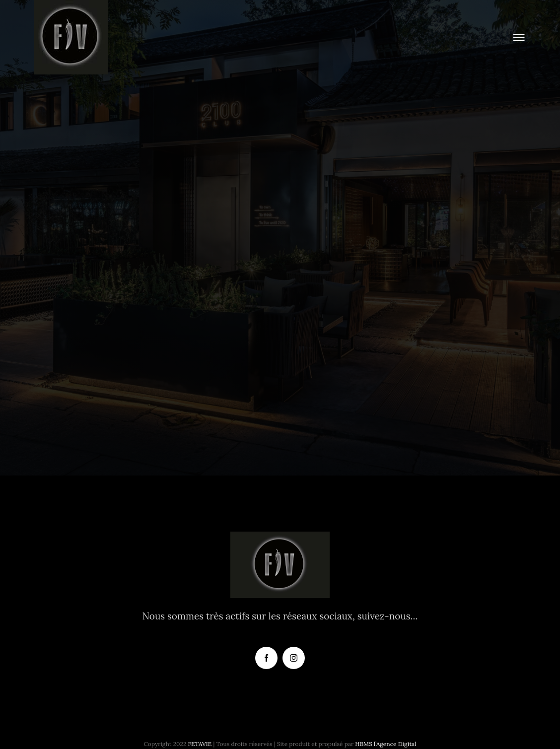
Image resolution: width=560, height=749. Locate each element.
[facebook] (266, 658)
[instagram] (294, 658)
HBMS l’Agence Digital (385, 744)
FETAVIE (200, 744)
